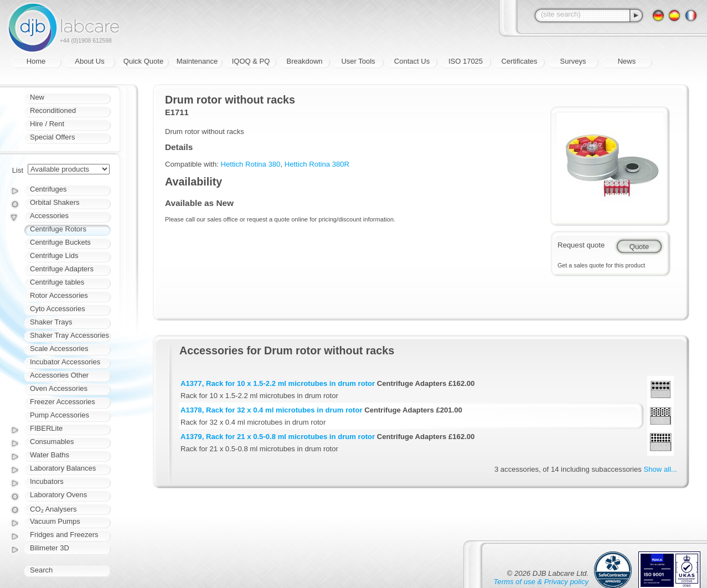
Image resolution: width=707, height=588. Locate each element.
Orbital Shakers (55, 202)
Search (41, 570)
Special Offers (52, 137)
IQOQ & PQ (251, 61)
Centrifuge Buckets (60, 242)
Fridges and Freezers (64, 535)
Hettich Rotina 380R (317, 164)
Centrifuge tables (57, 282)
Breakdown (304, 61)
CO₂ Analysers (53, 509)
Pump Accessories (60, 415)
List (18, 170)
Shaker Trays (51, 322)
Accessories (49, 216)
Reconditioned (53, 110)
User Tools (358, 61)
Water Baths (50, 455)
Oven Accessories (59, 388)
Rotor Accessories (59, 295)
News (627, 61)
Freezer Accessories (63, 402)
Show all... (660, 469)
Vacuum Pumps (55, 521)
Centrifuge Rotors (58, 229)
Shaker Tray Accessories (69, 335)
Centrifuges (48, 189)
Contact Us (412, 61)
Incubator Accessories (65, 362)
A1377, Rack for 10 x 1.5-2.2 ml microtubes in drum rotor (278, 383)
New (37, 97)
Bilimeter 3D (50, 548)
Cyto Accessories (58, 309)
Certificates (519, 61)
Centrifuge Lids (54, 256)
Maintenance (197, 61)
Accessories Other (59, 375)
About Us (89, 61)
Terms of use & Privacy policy (541, 582)
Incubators (47, 481)
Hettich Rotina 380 (251, 164)
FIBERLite (46, 428)
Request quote (581, 245)
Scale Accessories (59, 349)
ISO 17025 (466, 61)
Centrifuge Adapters (62, 269)
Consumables (52, 442)
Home (36, 61)
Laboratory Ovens (58, 495)
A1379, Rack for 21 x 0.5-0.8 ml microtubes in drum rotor (278, 437)
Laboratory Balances (63, 468)
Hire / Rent (47, 124)
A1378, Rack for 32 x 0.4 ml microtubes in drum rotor (272, 410)
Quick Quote (143, 61)
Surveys (573, 61)
